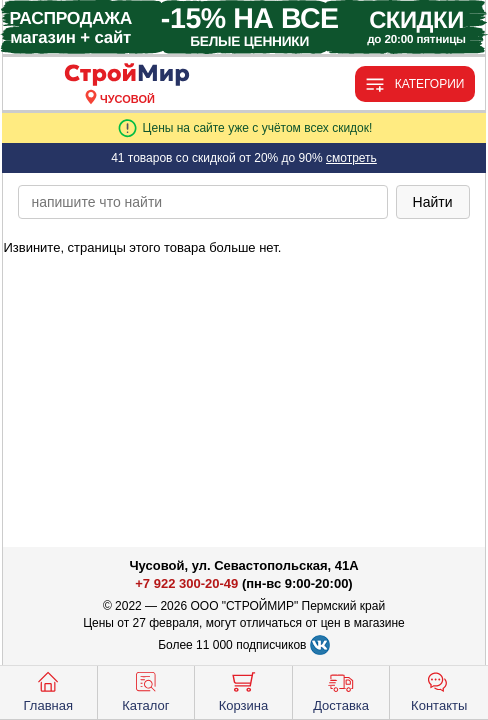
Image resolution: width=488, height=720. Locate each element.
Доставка (341, 690)
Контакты (439, 690)
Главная (48, 690)
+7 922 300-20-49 (186, 583)
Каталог (145, 690)
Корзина (244, 690)
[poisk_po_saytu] (202, 202)
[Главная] (127, 75)
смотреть (351, 158)
